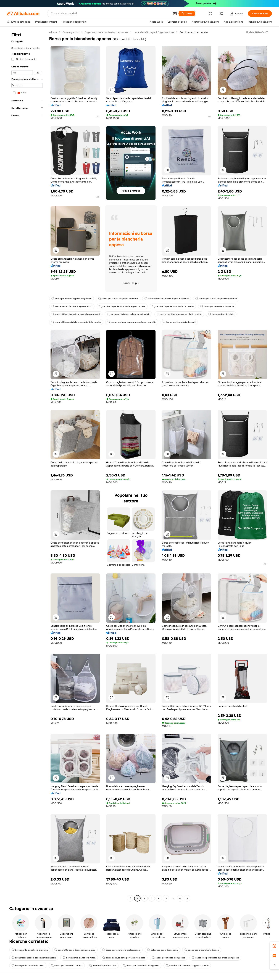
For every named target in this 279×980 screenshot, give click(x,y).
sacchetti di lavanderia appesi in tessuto (167, 299)
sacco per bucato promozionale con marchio (132, 322)
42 (180, 898)
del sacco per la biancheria (162, 950)
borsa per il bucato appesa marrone (118, 299)
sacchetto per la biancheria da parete (173, 306)
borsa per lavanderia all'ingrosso (141, 966)
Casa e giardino (71, 32)
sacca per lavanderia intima (67, 966)
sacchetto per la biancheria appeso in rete (122, 306)
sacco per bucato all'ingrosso (169, 958)
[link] (274, 946)
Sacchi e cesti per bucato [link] (194, 32)
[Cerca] (187, 14)
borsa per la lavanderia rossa (28, 966)
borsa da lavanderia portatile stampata (124, 958)
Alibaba (53, 32)
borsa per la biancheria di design (30, 950)
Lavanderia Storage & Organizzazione (154, 32)
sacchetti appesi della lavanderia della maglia (76, 322)
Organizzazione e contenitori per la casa (106, 32)
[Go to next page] (187, 898)
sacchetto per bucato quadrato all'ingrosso (215, 958)
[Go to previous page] (130, 898)
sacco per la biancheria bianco (202, 950)
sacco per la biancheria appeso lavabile (128, 314)
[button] (175, 14)
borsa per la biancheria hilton (79, 958)
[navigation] (27, 466)
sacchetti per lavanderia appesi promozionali (76, 314)
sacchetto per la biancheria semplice (75, 950)
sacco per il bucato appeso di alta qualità (179, 314)
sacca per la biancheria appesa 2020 (72, 306)
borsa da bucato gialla (221, 314)
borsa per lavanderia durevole (217, 306)
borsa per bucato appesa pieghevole (71, 299)
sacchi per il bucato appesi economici (216, 299)
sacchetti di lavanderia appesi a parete (187, 966)
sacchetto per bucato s (103, 966)
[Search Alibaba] (110, 14)
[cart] (222, 14)
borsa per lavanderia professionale (121, 950)
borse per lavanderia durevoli (179, 322)
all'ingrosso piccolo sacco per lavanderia (34, 958)
